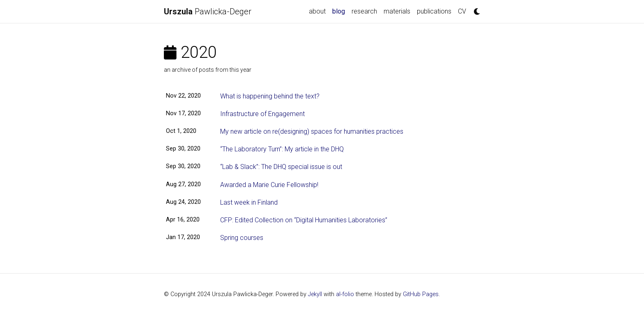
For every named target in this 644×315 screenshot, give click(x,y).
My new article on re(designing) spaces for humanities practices (312, 131)
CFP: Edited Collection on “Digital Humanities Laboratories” (304, 220)
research (364, 11)
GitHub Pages (421, 294)
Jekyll (315, 294)
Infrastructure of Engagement (262, 114)
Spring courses (242, 238)
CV (462, 11)
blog (340, 11)
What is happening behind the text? (270, 96)
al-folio (345, 294)
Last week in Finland (249, 202)
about (317, 11)
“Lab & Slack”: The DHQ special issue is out (281, 167)
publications (434, 11)
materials (397, 11)
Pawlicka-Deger (208, 11)
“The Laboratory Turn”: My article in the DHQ (282, 149)
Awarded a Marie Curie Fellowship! (269, 185)
